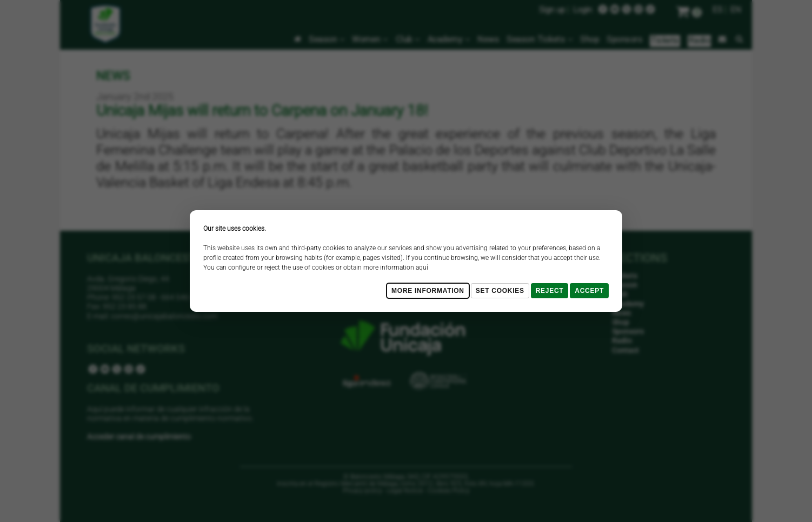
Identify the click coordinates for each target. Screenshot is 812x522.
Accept (589, 291)
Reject (550, 291)
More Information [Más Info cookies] (428, 291)
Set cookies (500, 291)
